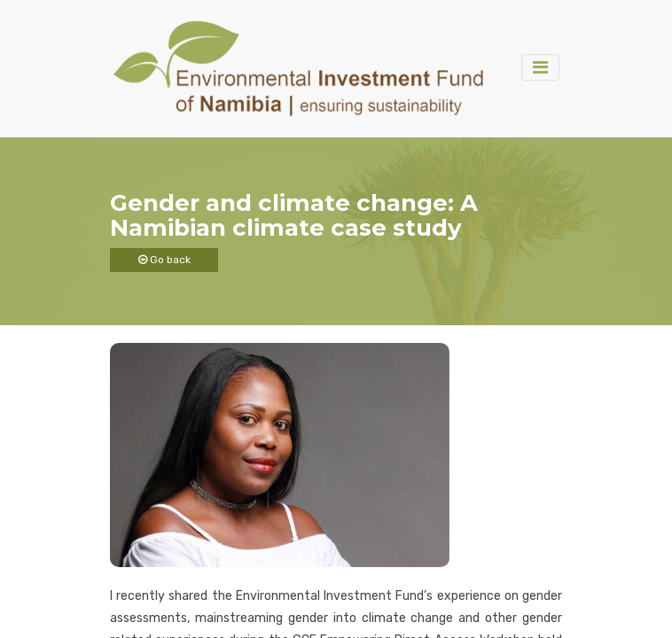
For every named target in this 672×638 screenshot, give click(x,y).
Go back (164, 260)
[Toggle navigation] (540, 67)
